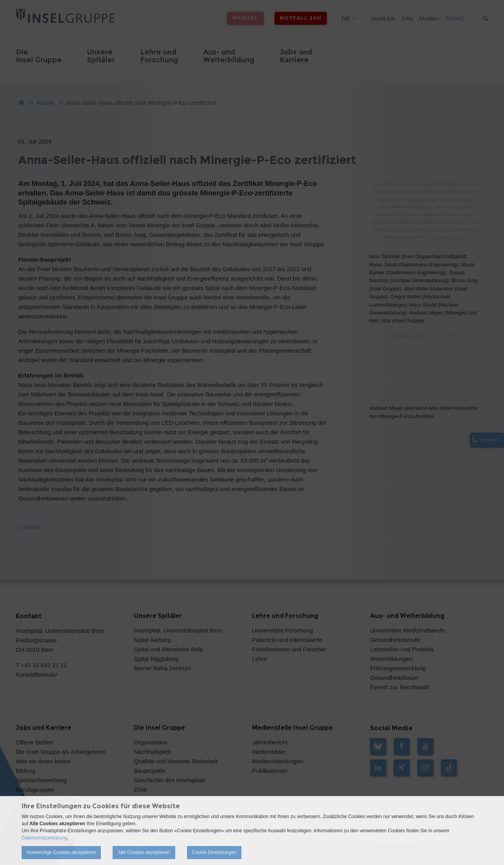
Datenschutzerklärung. (45, 838)
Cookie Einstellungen (214, 852)
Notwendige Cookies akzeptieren (61, 852)
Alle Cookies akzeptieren (144, 852)
